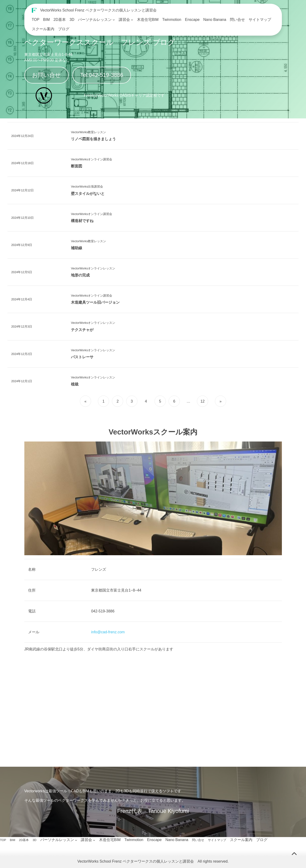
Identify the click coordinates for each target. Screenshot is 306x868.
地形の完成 (80, 275)
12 (203, 401)
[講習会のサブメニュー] (132, 20)
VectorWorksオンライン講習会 (92, 159)
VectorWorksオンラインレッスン (93, 268)
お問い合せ (46, 75)
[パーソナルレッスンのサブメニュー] (114, 20)
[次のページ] (220, 401)
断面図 (77, 166)
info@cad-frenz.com (108, 632)
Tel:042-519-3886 (102, 75)
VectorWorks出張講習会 (87, 187)
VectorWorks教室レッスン (88, 132)
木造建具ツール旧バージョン (95, 302)
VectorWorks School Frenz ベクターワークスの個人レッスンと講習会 (99, 10)
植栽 (75, 384)
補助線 (77, 248)
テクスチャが (82, 330)
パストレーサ (82, 357)
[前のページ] (86, 401)
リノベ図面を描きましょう (93, 139)
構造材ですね (82, 221)
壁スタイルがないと (88, 194)
